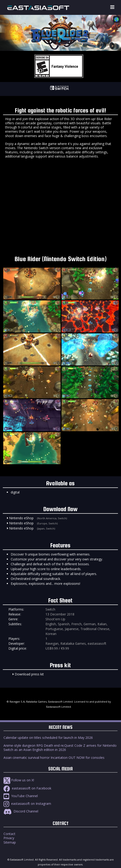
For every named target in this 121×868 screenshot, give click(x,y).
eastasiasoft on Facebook (27, 788)
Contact (9, 834)
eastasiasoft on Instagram (27, 804)
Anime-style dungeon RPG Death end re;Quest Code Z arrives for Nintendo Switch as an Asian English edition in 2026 (60, 748)
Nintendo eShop (21, 518)
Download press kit (29, 674)
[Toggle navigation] (112, 7)
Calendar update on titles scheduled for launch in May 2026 (48, 738)
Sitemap (10, 842)
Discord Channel (21, 811)
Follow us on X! (19, 780)
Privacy (9, 838)
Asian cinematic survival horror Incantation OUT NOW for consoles (54, 758)
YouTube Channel (21, 796)
